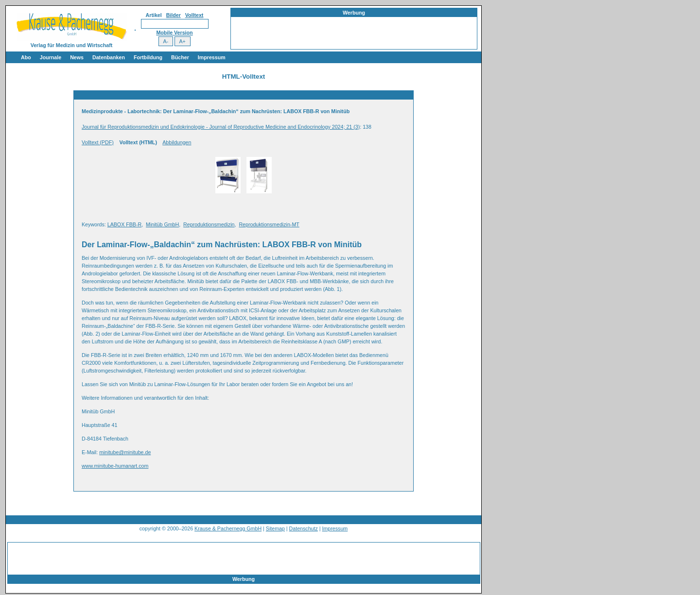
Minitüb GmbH (162, 224)
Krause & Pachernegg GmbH (228, 528)
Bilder (174, 15)
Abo (26, 57)
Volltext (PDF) (98, 142)
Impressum (212, 57)
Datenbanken (109, 57)
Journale (51, 57)
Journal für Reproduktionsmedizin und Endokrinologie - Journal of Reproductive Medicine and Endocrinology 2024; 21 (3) (221, 127)
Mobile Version (174, 33)
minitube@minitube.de (125, 452)
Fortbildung (148, 57)
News (77, 57)
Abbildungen (177, 142)
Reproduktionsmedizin (209, 224)
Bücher (180, 57)
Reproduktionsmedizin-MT (269, 224)
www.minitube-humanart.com (115, 466)
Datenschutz (304, 528)
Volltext (194, 15)
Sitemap (275, 528)
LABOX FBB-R (124, 224)
